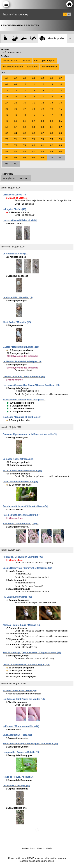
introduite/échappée (13, 67)
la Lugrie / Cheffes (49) (14, 209)
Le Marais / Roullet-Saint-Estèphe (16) (22, 361)
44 (25, 115)
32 (43, 103)
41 (61, 109)
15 (7, 90)
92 (16, 158)
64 (16, 133)
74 (43, 139)
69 (61, 133)
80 (34, 145)
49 (7, 121)
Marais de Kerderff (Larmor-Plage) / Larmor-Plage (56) (30, 744)
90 (61, 151)
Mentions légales (29, 848)
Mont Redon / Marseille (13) (17, 322)
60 (43, 127)
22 (61, 90)
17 (25, 90)
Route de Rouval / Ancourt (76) (19, 777)
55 (61, 121)
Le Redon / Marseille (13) (16, 254)
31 (34, 103)
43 (16, 115)
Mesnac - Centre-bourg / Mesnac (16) (22, 625)
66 (34, 133)
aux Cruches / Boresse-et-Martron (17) (22, 470)
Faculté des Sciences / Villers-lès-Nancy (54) (26, 506)
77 (7, 145)
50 (16, 121)
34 (61, 103)
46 (43, 115)
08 (7, 84)
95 (43, 158)
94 (34, 158)
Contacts (41, 848)
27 (43, 97)
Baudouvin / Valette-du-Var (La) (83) (21, 524)
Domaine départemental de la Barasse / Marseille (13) (30, 434)
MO (16, 164)
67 (43, 133)
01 (7, 78)
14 (61, 84)
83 (61, 145)
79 (25, 145)
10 (25, 84)
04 (34, 78)
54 (52, 121)
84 (7, 151)
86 (25, 151)
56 (7, 127)
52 (34, 121)
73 (34, 139)
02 (16, 78)
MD (61, 158)
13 (52, 84)
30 (25, 103)
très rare (26, 61)
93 (25, 158)
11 (34, 84)
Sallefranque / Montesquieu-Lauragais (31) (25, 400)
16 (16, 90)
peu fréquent (49, 61)
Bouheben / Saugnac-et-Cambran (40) (22, 417)
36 (16, 109)
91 (7, 158)
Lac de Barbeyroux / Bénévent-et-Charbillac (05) (27, 568)
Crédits (49, 848)
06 (52, 78)
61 (52, 127)
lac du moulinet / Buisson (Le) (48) (20, 482)
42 (7, 115)
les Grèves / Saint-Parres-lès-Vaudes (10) (24, 699)
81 (43, 145)
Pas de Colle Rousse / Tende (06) (20, 690)
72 (25, 139)
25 (25, 97)
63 (7, 133)
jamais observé (10, 61)
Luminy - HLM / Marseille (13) (18, 297)
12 (43, 84)
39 (43, 109)
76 (61, 139)
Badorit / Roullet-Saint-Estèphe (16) (21, 347)
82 (52, 145)
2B (16, 103)
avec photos (9, 178)
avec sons (24, 178)
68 (52, 133)
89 (52, 151)
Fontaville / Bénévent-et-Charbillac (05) (23, 557)
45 (34, 115)
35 (7, 109)
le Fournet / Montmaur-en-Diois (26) (21, 726)
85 (16, 151)
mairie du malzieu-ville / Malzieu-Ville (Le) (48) (26, 664)
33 (52, 103)
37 (25, 109)
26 (34, 97)
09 (16, 84)
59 (34, 127)
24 (16, 97)
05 (43, 78)
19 (43, 90)
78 (16, 145)
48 (61, 115)
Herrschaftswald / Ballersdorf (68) (20, 220)
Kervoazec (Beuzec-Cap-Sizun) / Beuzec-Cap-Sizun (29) (31, 385)
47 (52, 115)
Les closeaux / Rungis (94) (16, 786)
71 (16, 139)
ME (7, 164)
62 (61, 127)
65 (25, 133)
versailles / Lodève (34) (15, 195)
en (69, 14)
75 (52, 139)
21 (52, 90)
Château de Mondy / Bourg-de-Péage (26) (24, 377)
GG (52, 158)
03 (25, 78)
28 (52, 97)
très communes (49, 67)
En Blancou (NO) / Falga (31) (17, 735)
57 (16, 127)
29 (61, 97)
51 (25, 121)
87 (34, 151)
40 (52, 109)
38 (34, 109)
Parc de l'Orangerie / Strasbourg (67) (22, 515)
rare (36, 61)
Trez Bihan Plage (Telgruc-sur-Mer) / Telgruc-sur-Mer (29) (32, 652)
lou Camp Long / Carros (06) (17, 597)
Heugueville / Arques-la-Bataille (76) (21, 752)
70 (7, 139)
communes (32, 67)
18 (34, 90)
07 (61, 78)
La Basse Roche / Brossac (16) (19, 459)
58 (25, 127)
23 (7, 97)
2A (7, 103)
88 (43, 151)
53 (43, 121)
